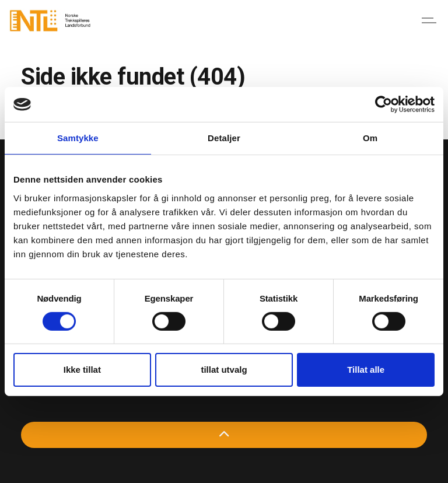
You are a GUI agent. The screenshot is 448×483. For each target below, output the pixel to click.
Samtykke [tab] (78, 138)
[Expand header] (430, 20)
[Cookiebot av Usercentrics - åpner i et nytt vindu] (384, 104)
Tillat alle (366, 370)
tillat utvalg (224, 370)
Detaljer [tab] (224, 138)
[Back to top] (224, 435)
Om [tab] (370, 138)
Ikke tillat (82, 370)
